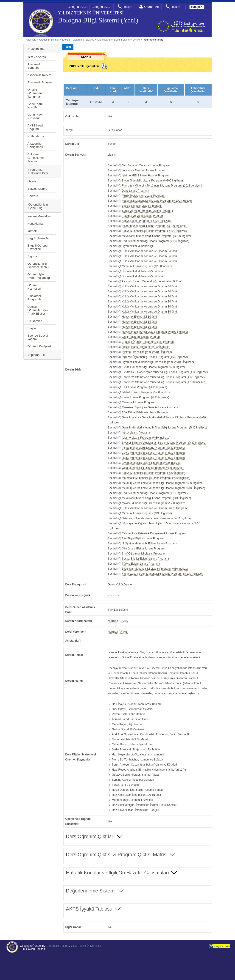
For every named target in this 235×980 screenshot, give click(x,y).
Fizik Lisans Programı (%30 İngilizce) (144, 387)
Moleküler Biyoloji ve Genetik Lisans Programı (150, 407)
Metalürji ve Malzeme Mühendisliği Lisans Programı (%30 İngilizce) (163, 483)
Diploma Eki (36, 355)
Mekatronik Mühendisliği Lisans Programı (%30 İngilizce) (156, 498)
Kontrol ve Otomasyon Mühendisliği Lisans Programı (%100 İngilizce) (164, 382)
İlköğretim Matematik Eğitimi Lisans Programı (149, 544)
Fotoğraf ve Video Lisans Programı (143, 216)
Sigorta (32, 256)
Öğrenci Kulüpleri (39, 346)
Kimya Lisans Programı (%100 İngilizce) (146, 221)
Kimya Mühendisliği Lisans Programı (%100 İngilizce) (154, 231)
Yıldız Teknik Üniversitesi (86, 946)
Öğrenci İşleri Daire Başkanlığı (39, 276)
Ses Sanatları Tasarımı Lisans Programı (146, 165)
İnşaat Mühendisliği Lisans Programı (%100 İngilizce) (154, 226)
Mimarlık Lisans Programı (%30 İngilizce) (147, 513)
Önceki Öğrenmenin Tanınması (36, 93)
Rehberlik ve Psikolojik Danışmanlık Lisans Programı (154, 533)
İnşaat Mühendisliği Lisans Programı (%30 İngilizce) (153, 448)
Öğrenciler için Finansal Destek (38, 265)
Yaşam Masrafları (39, 216)
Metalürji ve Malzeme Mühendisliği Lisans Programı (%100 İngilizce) (163, 488)
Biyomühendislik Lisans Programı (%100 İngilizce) (152, 181)
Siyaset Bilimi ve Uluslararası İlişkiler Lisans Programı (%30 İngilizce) (164, 443)
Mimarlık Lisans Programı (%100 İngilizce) (148, 266)
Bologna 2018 (77, 7)
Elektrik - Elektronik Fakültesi (78, 40)
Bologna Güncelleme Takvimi (35, 158)
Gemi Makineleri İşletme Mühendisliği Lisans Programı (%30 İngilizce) (164, 428)
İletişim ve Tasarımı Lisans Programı (144, 170)
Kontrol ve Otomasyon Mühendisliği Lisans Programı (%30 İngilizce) (163, 377)
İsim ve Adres (36, 57)
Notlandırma (36, 136)
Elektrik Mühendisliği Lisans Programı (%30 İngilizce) (154, 367)
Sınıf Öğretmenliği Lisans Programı (143, 554)
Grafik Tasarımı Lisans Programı (142, 337)
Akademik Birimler (49, 40)
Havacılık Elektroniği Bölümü (139, 317)
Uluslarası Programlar (35, 298)
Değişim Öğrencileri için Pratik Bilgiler (37, 310)
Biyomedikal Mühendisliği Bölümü (142, 271)
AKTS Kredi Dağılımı (35, 127)
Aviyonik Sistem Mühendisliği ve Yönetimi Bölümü (152, 281)
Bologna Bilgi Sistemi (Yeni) (98, 20)
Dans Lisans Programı (136, 191)
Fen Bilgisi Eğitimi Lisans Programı (143, 538)
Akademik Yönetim (34, 66)
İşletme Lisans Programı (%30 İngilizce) (146, 438)
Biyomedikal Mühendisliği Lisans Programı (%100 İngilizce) (158, 362)
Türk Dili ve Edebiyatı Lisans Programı (145, 412)
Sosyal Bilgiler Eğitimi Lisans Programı (145, 559)
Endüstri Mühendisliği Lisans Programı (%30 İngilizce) (155, 493)
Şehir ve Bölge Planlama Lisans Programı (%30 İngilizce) (157, 518)
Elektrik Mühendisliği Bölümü (113, 40)
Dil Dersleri (35, 321)
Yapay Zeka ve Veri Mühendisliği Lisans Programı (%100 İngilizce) (162, 574)
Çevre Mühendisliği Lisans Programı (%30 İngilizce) (153, 453)
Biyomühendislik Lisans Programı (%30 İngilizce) (152, 463)
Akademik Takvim (39, 75)
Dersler (136, 40)
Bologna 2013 (101, 7)
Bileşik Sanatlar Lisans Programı (142, 206)
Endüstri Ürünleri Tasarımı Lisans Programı (148, 342)
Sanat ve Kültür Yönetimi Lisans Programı (147, 211)
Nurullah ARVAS (118, 621)
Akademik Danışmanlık (36, 145)
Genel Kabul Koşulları (36, 106)
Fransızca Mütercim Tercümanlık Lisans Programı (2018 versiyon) (162, 186)
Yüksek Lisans (37, 189)
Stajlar (32, 328)
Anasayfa (31, 40)
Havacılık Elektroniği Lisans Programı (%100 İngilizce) (155, 332)
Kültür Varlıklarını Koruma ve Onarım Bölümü (149, 251)
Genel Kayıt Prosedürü (35, 116)
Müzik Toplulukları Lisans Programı (143, 196)
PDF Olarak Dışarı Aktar (84, 66)
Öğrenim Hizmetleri (34, 287)
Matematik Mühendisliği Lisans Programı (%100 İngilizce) (157, 201)
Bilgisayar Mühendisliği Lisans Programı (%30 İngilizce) (156, 569)
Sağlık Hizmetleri (39, 238)
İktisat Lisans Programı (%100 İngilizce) (146, 347)
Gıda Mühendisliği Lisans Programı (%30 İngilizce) (153, 468)
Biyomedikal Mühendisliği (137, 246)
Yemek (32, 231)
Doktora (33, 196)
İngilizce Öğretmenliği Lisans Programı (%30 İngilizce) (155, 357)
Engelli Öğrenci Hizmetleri (38, 247)
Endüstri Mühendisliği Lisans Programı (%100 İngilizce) (155, 241)
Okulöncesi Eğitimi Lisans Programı (144, 549)
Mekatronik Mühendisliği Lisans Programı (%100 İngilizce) (157, 236)
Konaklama (35, 224)
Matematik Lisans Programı (139, 402)
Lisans (32, 181)
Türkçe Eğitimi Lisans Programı (141, 564)
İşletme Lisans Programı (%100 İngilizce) (147, 352)
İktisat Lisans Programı (136, 433)
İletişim (127, 7)
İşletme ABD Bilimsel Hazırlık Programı (146, 176)
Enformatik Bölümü (57, 946)
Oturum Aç (151, 7)
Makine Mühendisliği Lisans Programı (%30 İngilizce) (154, 503)
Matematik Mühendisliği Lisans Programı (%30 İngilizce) (156, 478)
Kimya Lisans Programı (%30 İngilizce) (145, 397)
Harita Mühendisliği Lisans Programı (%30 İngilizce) (153, 458)
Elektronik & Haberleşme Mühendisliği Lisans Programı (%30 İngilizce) (165, 372)
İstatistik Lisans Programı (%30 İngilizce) (147, 392)
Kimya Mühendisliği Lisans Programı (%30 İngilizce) (154, 473)
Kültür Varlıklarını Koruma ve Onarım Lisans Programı (155, 508)
